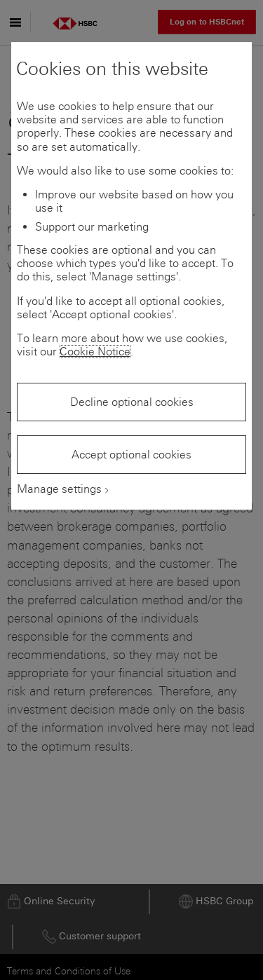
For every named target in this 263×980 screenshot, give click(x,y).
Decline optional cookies (132, 402)
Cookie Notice (95, 352)
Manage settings (59, 489)
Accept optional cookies (131, 455)
